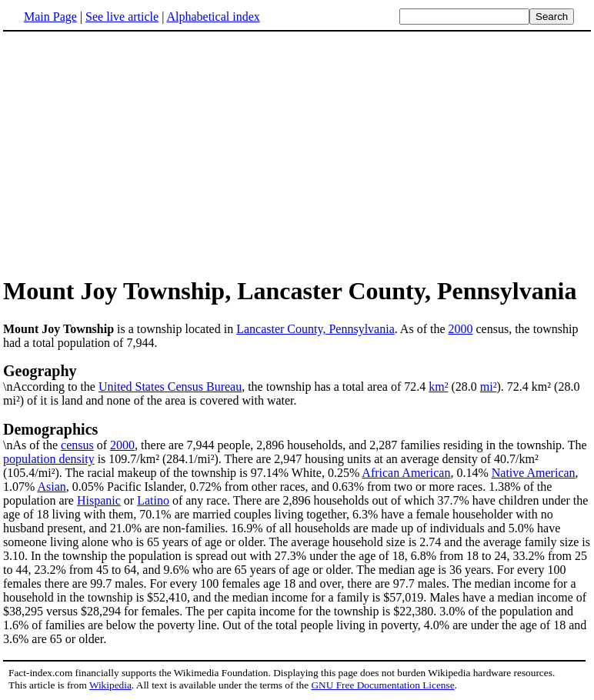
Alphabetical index (213, 17)
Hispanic (99, 500)
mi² (489, 387)
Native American (534, 473)
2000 (461, 329)
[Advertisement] (132, 153)
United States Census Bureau (170, 387)
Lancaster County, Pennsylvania (315, 329)
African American (406, 473)
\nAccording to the (297, 378)
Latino (153, 500)
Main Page (50, 17)
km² (438, 387)
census (77, 445)
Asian (51, 487)
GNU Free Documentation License (382, 685)
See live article (122, 17)
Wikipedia (110, 685)
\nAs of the (297, 436)
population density (49, 459)
